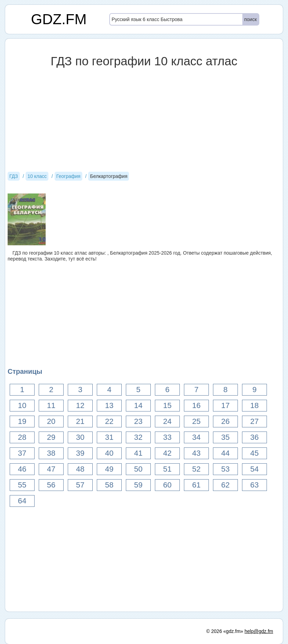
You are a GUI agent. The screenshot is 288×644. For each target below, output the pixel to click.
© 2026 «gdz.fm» (225, 631)
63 (254, 485)
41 (138, 453)
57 (80, 485)
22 (109, 421)
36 (254, 437)
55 (22, 485)
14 (138, 405)
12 (80, 405)
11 (51, 405)
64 (22, 501)
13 (109, 405)
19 (22, 421)
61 (196, 485)
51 (167, 469)
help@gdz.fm (259, 631)
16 (196, 405)
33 (167, 437)
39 (80, 453)
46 (22, 469)
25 (196, 421)
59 (138, 485)
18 (254, 405)
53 (225, 469)
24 (167, 421)
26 (225, 421)
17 (225, 405)
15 (167, 405)
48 (80, 469)
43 (196, 453)
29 (51, 437)
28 (22, 437)
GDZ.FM (59, 19)
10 (22, 405)
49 (109, 469)
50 (138, 469)
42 (167, 453)
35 (225, 437)
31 (109, 437)
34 (196, 437)
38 (51, 453)
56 (51, 485)
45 (254, 453)
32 (138, 437)
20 (51, 421)
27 (254, 421)
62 (225, 485)
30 (80, 437)
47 (51, 469)
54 (254, 469)
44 (225, 453)
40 (109, 453)
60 (167, 485)
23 (138, 421)
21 (80, 421)
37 (22, 453)
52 (196, 469)
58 (109, 485)
